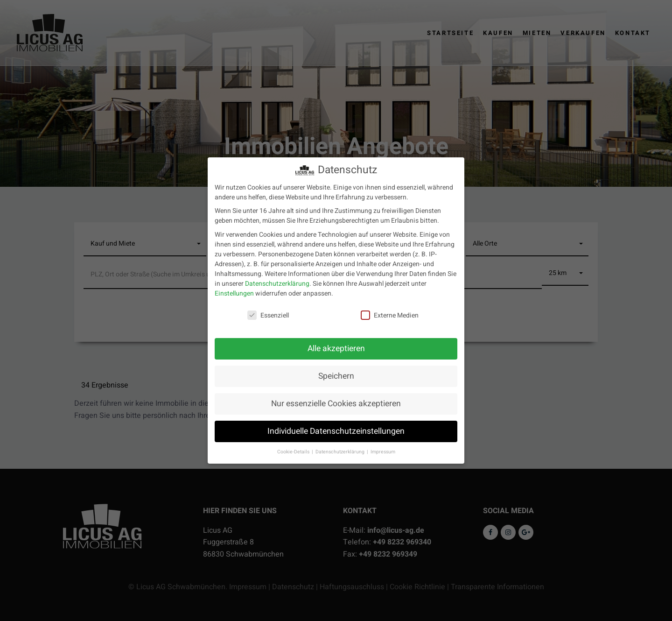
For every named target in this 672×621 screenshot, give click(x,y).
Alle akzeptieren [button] (336, 347)
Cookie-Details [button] (294, 450)
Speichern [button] (336, 375)
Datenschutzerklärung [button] (341, 450)
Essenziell (268, 314)
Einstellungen (234, 292)
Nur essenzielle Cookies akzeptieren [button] (336, 402)
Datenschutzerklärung (277, 282)
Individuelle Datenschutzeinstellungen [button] (336, 430)
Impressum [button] (383, 450)
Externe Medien (390, 314)
